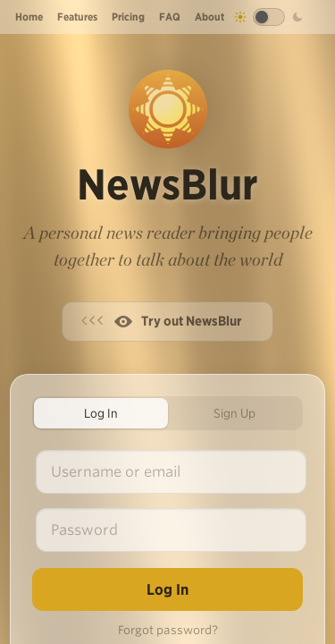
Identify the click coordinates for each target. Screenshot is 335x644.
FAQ (170, 17)
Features (77, 17)
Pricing (128, 17)
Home (29, 17)
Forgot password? (168, 630)
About (209, 17)
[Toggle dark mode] (269, 17)
